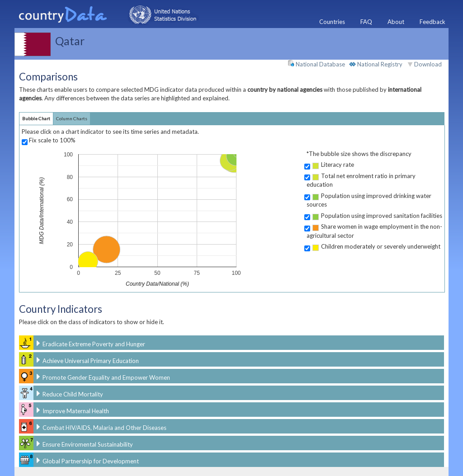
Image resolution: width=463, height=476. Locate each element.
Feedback (432, 22)
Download (428, 64)
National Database (316, 64)
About (396, 22)
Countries (332, 22)
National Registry (376, 64)
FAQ (366, 22)
